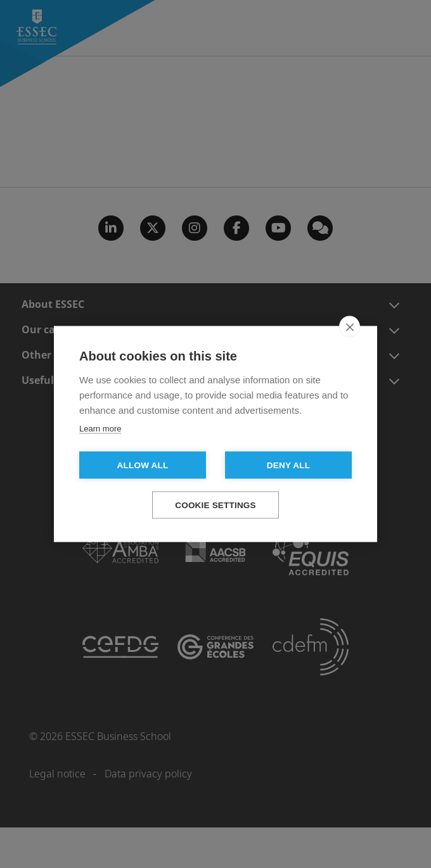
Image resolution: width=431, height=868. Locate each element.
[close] (350, 327)
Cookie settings (215, 505)
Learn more (100, 429)
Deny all (288, 465)
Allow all (143, 465)
